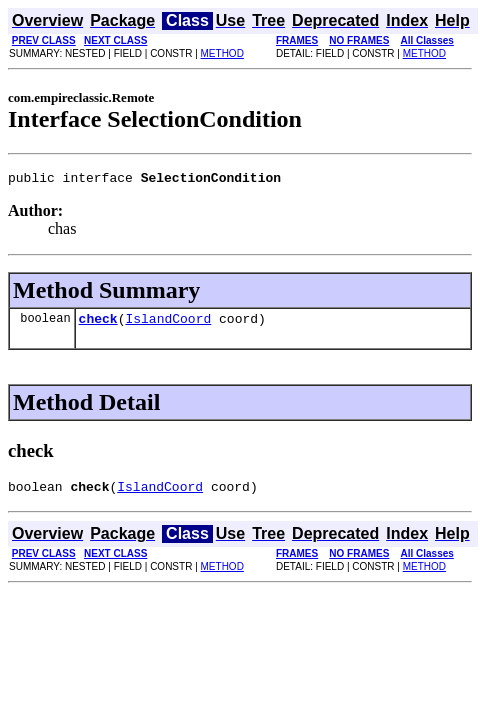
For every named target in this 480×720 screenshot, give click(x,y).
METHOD (222, 53)
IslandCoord (168, 324)
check (98, 324)
